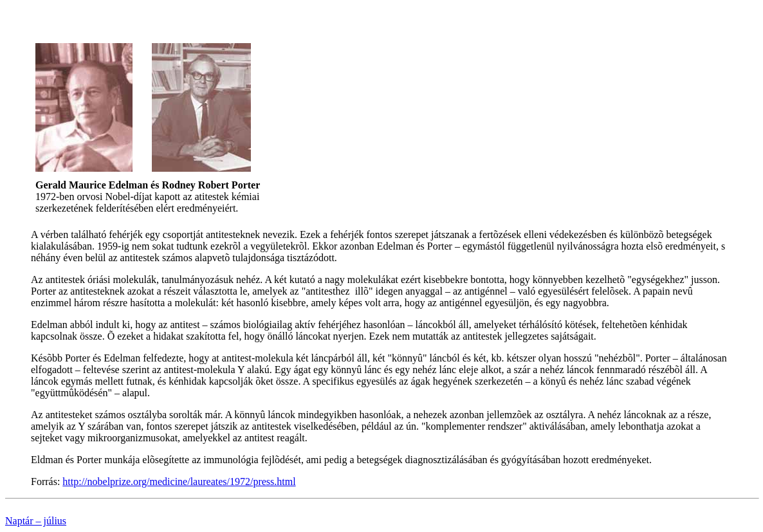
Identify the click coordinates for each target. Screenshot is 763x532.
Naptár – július (36, 521)
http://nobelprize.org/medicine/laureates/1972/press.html (179, 482)
